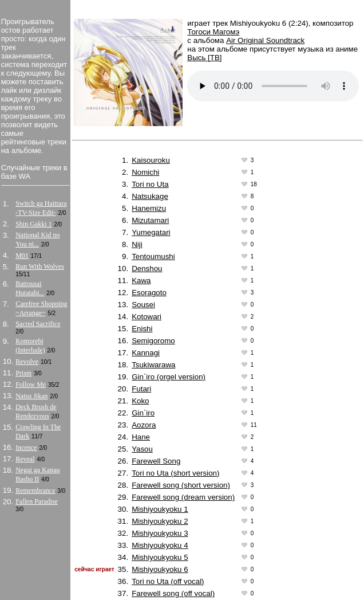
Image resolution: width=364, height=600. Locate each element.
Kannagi (146, 353)
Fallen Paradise (37, 501)
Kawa (141, 281)
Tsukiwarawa (153, 365)
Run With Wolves (40, 266)
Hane (141, 437)
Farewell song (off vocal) (173, 593)
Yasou (142, 449)
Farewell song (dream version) (183, 497)
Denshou (147, 268)
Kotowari (147, 317)
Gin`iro (143, 413)
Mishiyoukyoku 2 (160, 521)
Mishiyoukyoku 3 (160, 533)
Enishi (142, 329)
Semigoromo (153, 341)
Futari (141, 389)
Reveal (25, 459)
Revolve (27, 362)
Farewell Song (156, 461)
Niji (137, 244)
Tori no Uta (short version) (175, 473)
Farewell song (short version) (181, 485)
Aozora (144, 425)
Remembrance (35, 491)
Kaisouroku (151, 160)
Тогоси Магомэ (213, 32)
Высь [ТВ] (204, 58)
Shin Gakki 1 (33, 224)
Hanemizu (149, 208)
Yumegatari (151, 232)
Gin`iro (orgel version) (169, 377)
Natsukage (150, 196)
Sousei (143, 305)
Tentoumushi (153, 256)
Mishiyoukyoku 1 (160, 509)
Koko (140, 401)
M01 (22, 256)
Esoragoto (149, 293)
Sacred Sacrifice (38, 324)
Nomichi (145, 172)
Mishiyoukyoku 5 (160, 557)
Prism (23, 373)
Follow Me (31, 385)
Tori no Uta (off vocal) (168, 581)
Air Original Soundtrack (265, 40)
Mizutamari (150, 220)
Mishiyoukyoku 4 (160, 545)
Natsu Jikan (31, 396)
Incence (26, 448)
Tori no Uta (150, 184)
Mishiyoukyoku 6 (160, 569)
